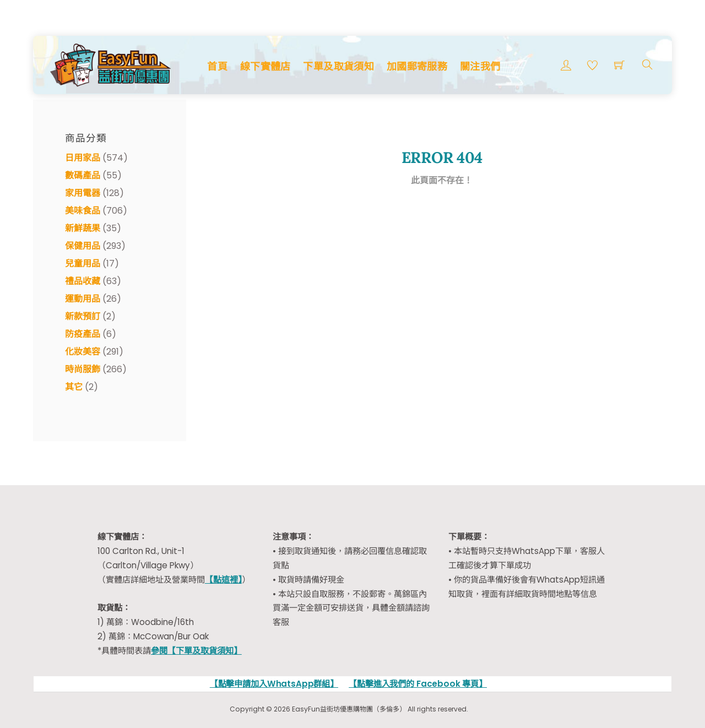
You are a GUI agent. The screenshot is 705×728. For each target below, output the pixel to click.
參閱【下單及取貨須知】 (196, 651)
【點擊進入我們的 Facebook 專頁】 (418, 684)
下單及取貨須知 (338, 66)
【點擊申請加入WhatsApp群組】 (274, 684)
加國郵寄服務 (417, 66)
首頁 (217, 66)
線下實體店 (265, 66)
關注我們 (480, 66)
